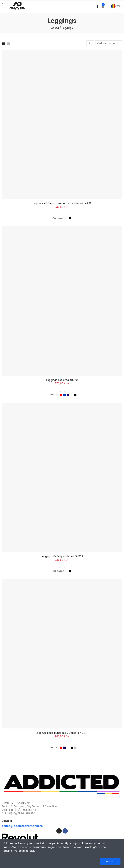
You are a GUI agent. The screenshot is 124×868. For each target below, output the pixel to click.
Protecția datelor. (24, 851)
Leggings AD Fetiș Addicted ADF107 (62, 556)
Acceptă (110, 862)
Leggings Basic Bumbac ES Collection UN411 (62, 733)
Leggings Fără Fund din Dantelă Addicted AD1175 (62, 204)
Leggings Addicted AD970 (62, 380)
